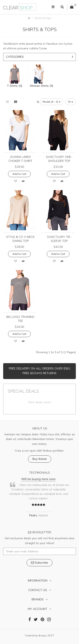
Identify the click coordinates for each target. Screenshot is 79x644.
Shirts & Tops (43, 18)
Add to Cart (19, 174)
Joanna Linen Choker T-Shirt (20, 159)
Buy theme (40, 459)
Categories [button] (39, 57)
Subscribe (39, 563)
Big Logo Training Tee (20, 319)
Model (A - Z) (52, 102)
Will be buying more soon (38, 479)
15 (70, 102)
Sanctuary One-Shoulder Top (59, 159)
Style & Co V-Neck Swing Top (20, 239)
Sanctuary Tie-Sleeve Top (59, 239)
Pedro (33, 515)
